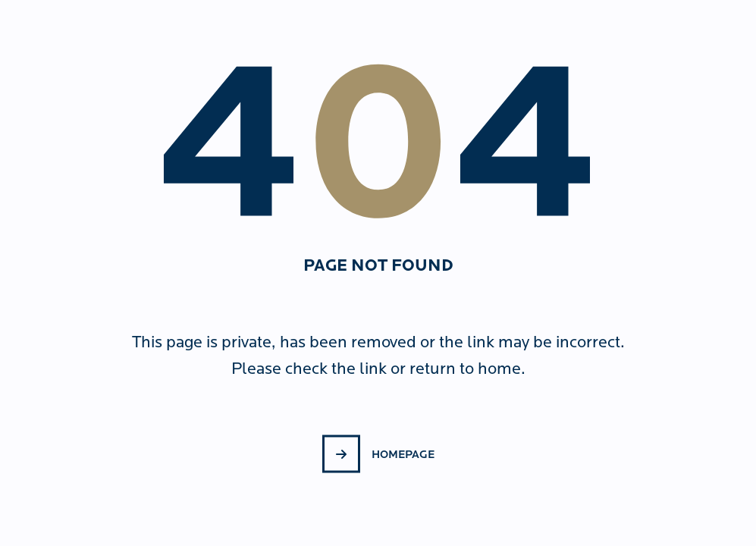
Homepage (403, 453)
